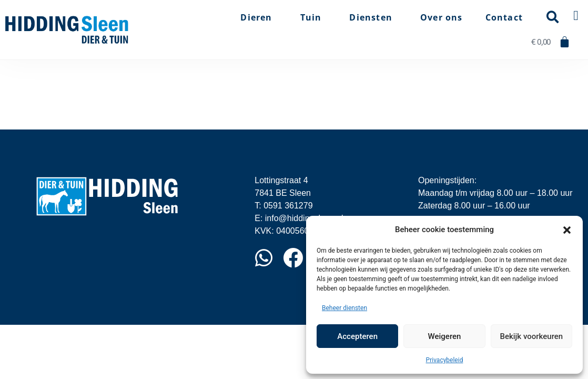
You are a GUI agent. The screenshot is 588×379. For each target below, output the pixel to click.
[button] (567, 230)
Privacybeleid (445, 360)
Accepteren (357, 336)
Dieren (259, 17)
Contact (504, 17)
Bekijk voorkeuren (531, 336)
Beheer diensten (344, 308)
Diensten (373, 17)
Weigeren (445, 336)
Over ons (442, 17)
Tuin (314, 17)
